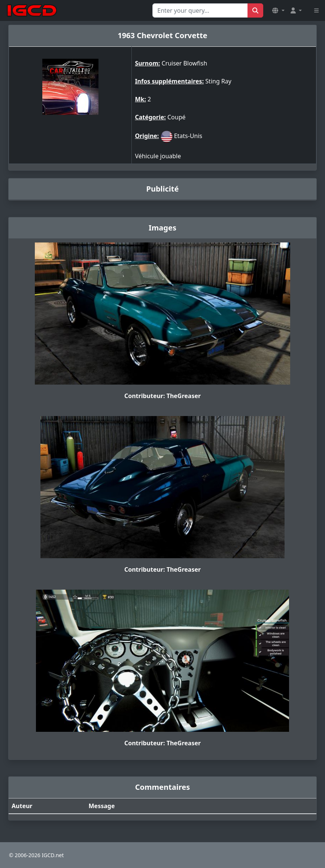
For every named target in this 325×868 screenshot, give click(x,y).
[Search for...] (200, 10)
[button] (278, 10)
